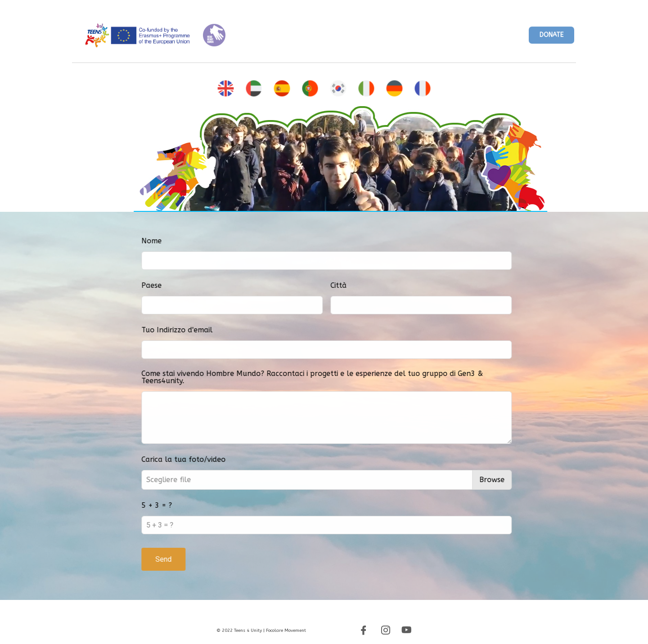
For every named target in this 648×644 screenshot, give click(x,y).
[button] (551, 38)
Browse (527, 480)
